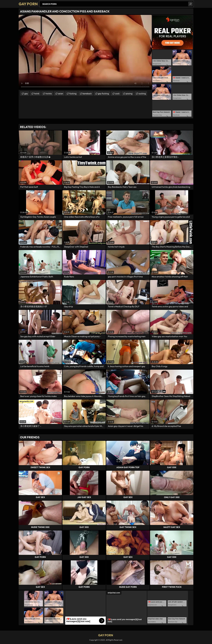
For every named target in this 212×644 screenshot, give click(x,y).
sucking (142, 93)
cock (117, 93)
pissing (129, 93)
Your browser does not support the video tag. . (85, 52)
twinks (49, 93)
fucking (73, 93)
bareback (87, 93)
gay (26, 93)
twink (37, 93)
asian (61, 93)
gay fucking (103, 93)
